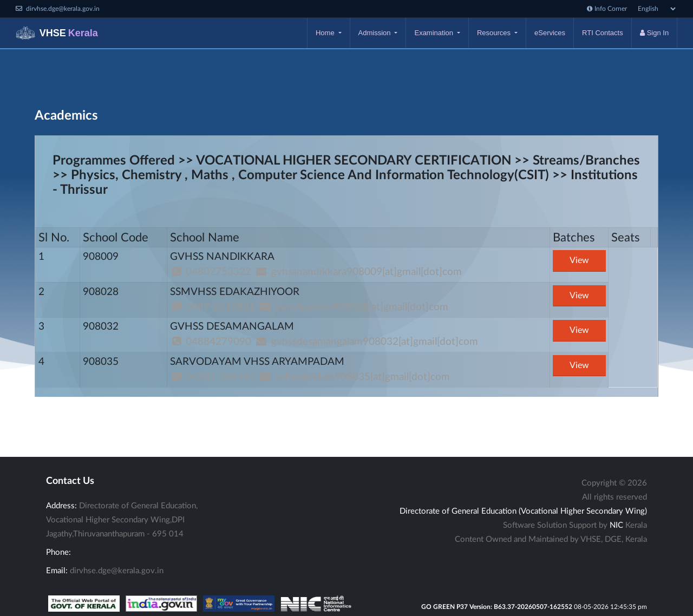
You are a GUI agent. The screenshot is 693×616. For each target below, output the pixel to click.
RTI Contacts (603, 33)
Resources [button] (495, 33)
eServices (550, 33)
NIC (616, 525)
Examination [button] (434, 33)
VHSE (57, 33)
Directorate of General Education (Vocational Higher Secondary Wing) (523, 511)
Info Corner (607, 9)
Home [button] (326, 33)
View (579, 260)
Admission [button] (376, 33)
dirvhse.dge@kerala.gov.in (117, 571)
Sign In (654, 33)
